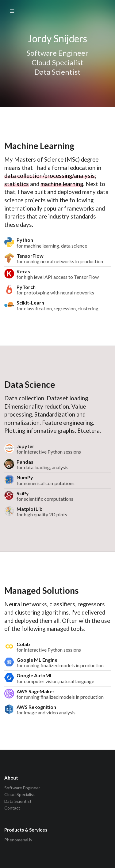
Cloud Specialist (20, 794)
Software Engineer (22, 788)
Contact (12, 808)
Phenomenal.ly (18, 840)
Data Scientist (18, 801)
